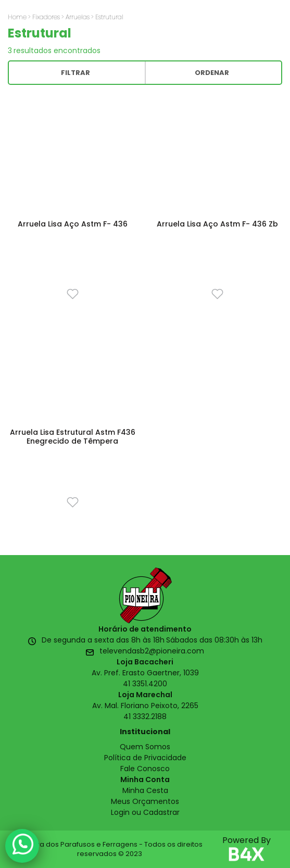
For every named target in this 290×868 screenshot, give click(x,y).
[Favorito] (73, 293)
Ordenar (212, 73)
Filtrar (75, 73)
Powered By (247, 849)
